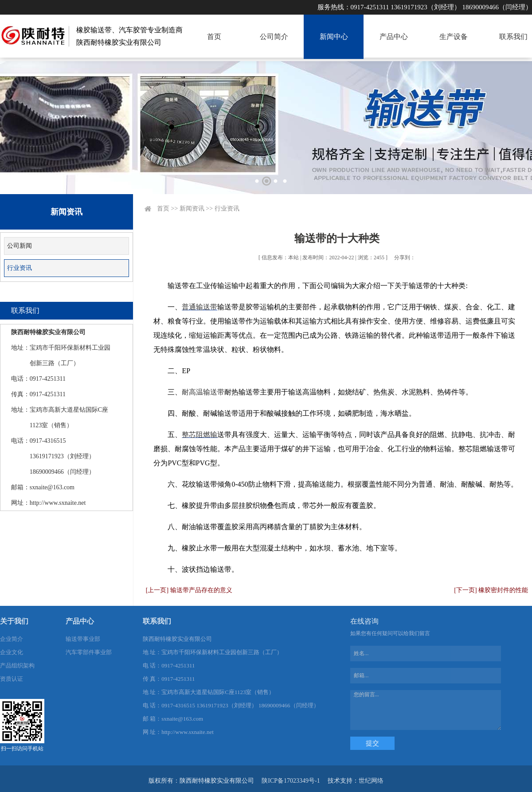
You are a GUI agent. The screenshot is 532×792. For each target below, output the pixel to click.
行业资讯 (20, 268)
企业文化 (12, 652)
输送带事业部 (83, 639)
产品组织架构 (17, 665)
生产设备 (454, 37)
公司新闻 (20, 246)
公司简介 (274, 37)
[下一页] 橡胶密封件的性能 (491, 590)
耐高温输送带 (203, 392)
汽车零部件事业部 (89, 652)
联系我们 (513, 37)
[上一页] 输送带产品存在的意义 (189, 590)
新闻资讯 (192, 209)
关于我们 (14, 621)
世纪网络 (371, 781)
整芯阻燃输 (199, 435)
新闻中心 (334, 37)
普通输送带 (199, 307)
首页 (214, 37)
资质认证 (12, 679)
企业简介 (12, 639)
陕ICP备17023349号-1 (291, 781)
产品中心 (394, 37)
